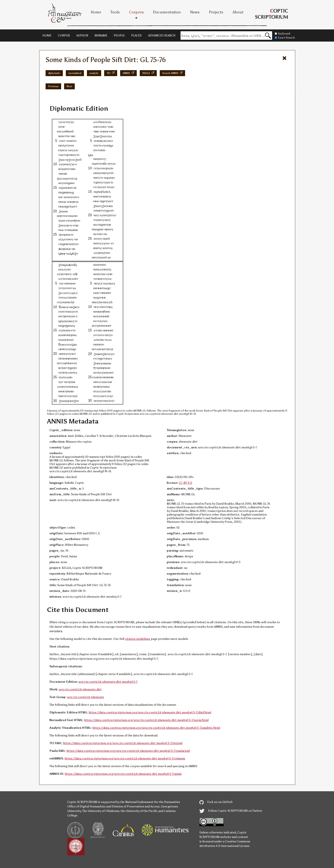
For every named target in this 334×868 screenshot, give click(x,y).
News (195, 12)
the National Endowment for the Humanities (150, 802)
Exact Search (285, 38)
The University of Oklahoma (101, 811)
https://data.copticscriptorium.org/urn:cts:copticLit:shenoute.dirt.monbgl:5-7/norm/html (146, 720)
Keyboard (282, 34)
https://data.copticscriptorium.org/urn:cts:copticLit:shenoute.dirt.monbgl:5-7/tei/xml (123, 743)
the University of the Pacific (139, 811)
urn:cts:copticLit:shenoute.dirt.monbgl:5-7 (108, 682)
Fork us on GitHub (216, 802)
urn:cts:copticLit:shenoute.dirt (80, 689)
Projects (216, 12)
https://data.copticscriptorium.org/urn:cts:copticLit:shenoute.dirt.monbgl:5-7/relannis (125, 759)
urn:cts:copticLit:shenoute (86, 697)
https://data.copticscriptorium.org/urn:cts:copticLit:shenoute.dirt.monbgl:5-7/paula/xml (128, 751)
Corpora (136, 12)
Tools (115, 12)
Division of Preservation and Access (136, 806)
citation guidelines (137, 639)
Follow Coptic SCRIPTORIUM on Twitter (231, 811)
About (238, 12)
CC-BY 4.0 (185, 483)
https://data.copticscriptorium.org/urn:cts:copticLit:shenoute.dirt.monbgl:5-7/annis (123, 774)
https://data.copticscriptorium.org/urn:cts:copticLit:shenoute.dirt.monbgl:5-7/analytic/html (156, 728)
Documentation (167, 12)
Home (96, 12)
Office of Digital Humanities (86, 806)
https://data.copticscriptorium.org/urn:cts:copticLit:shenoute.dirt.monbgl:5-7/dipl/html (150, 712)
